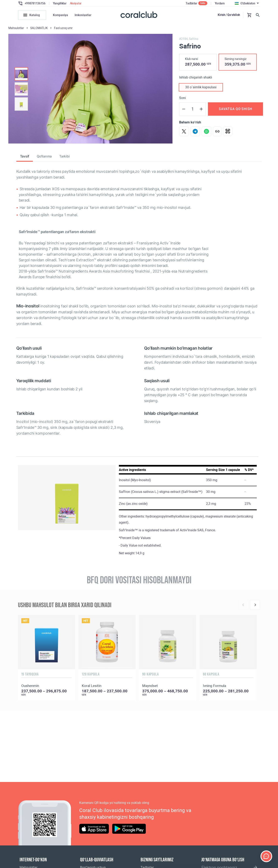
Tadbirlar (191, 3)
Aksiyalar (76, 3)
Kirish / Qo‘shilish (229, 15)
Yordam (220, 3)
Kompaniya (60, 15)
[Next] (255, 605)
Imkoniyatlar (83, 15)
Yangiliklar (60, 3)
